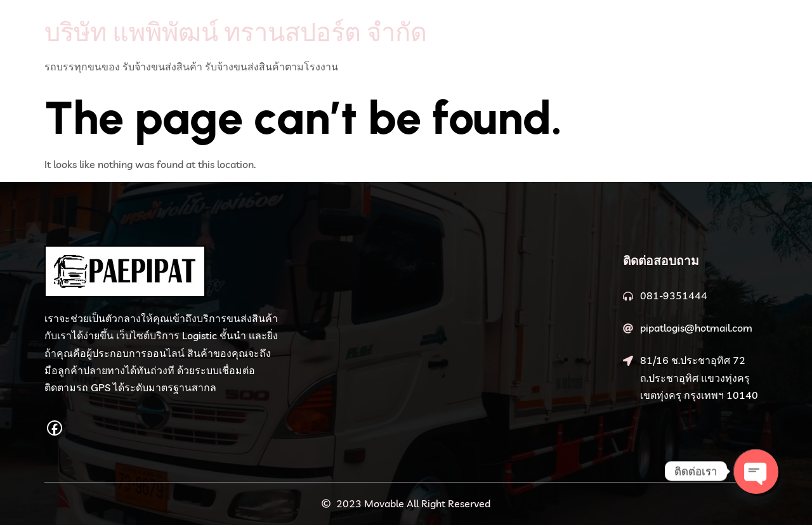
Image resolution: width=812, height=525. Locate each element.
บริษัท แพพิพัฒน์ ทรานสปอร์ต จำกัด (236, 32)
